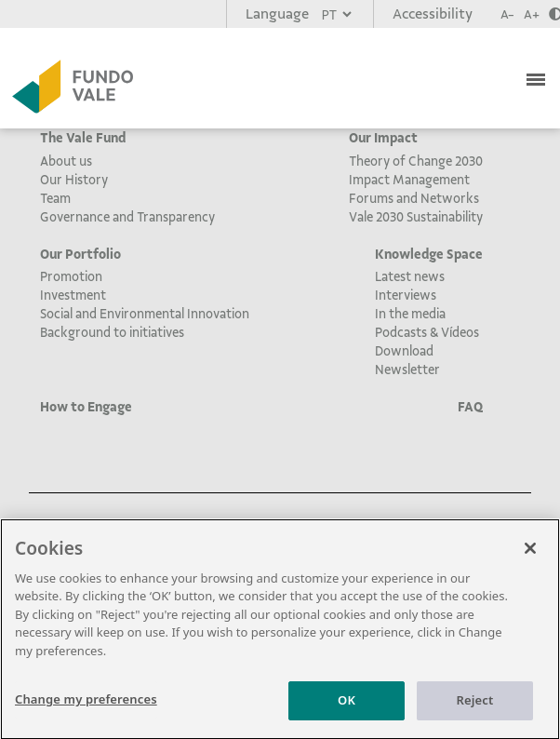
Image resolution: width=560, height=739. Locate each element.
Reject (475, 706)
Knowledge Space (429, 254)
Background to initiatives (112, 332)
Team (55, 198)
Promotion (71, 276)
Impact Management (409, 180)
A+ (532, 14)
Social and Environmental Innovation (145, 314)
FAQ (470, 407)
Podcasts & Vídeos (427, 332)
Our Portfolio (80, 254)
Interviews (406, 295)
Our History (74, 180)
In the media (410, 314)
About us (66, 161)
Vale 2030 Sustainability (416, 217)
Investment (73, 295)
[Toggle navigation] (538, 77)
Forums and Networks (414, 198)
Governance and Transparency (127, 217)
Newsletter (407, 369)
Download (404, 351)
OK (347, 706)
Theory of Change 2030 (416, 161)
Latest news (410, 276)
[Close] (530, 554)
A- (507, 14)
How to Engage (86, 407)
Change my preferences (86, 705)
